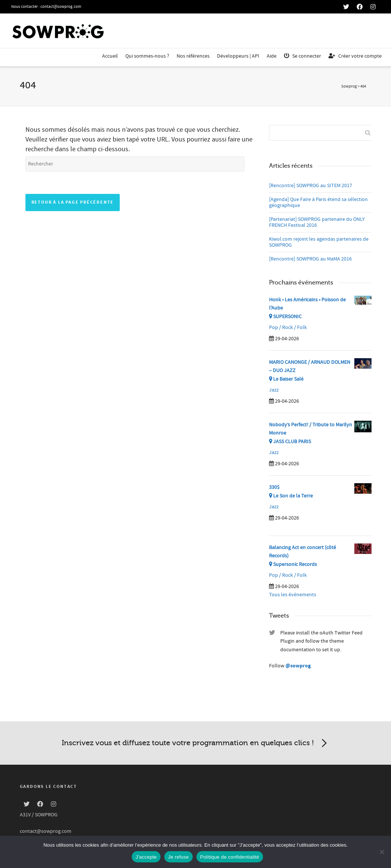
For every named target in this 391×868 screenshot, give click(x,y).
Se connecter (303, 56)
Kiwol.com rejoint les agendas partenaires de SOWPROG (319, 242)
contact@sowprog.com (61, 7)
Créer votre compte (355, 56)
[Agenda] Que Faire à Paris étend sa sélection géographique (318, 202)
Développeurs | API (238, 56)
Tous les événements (293, 595)
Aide (272, 56)
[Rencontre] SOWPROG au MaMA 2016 (310, 259)
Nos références (193, 56)
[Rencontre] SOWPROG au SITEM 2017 (311, 186)
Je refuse (178, 857)
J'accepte (146, 857)
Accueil (110, 56)
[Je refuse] (382, 852)
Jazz (274, 390)
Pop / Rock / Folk (288, 328)
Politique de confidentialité (230, 857)
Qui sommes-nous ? (147, 56)
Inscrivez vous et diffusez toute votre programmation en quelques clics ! (196, 743)
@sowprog (298, 666)
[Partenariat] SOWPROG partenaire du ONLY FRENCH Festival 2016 (317, 222)
